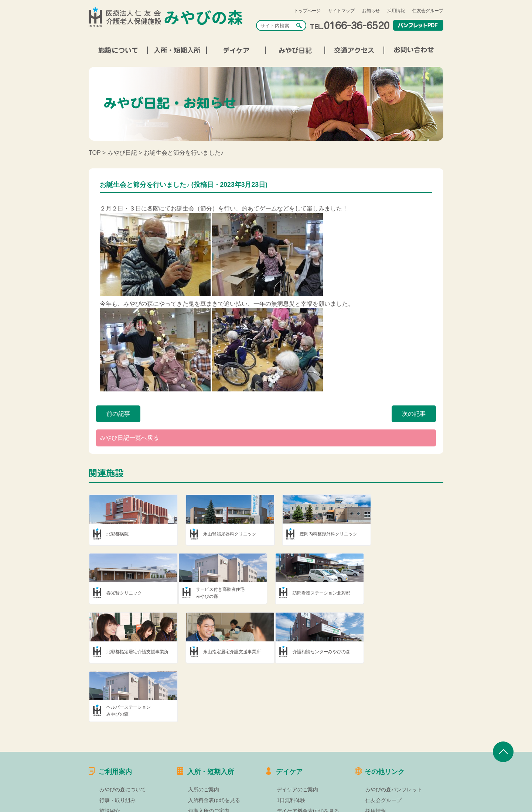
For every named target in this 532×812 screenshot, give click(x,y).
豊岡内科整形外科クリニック (316, 534)
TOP (95, 153)
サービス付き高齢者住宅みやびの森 (131, 593)
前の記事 (118, 414)
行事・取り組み (117, 742)
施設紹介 (110, 753)
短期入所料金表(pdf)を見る (219, 763)
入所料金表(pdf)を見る (214, 742)
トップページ (307, 11)
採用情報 (396, 11)
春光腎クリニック (396, 534)
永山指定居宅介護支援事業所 (407, 593)
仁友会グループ (428, 11)
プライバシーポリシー (391, 774)
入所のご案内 (204, 731)
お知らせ (371, 11)
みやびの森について (123, 731)
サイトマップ (341, 11)
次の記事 (414, 414)
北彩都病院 (117, 534)
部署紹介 (110, 763)
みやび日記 (122, 153)
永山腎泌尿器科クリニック (224, 534)
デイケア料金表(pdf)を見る (308, 753)
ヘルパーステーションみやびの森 (219, 652)
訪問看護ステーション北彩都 (226, 593)
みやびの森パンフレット (394, 731)
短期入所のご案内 (209, 753)
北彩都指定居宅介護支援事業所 (318, 593)
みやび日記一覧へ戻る (129, 438)
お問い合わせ (381, 784)
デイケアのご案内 (297, 731)
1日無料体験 (291, 742)
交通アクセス (115, 774)
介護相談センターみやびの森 (135, 652)
